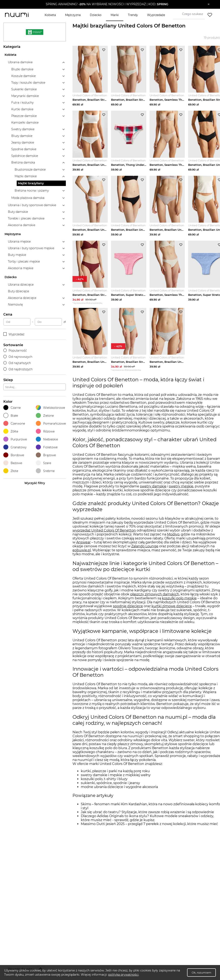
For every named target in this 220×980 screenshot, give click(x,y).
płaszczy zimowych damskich (155, 599)
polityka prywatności (123, 975)
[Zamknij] (209, 4)
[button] (107, 4)
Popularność (15, 351)
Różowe (45, 431)
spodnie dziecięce (128, 610)
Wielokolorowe (50, 408)
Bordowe (14, 455)
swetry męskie (181, 491)
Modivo (173, 539)
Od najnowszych (18, 357)
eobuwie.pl (82, 555)
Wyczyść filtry (35, 483)
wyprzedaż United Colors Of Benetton (104, 535)
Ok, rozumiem (201, 973)
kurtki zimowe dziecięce (172, 610)
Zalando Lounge (145, 551)
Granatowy (15, 447)
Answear (83, 547)
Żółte (11, 431)
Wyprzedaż (14, 334)
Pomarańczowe (51, 423)
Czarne (12, 408)
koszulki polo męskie (179, 603)
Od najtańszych (17, 363)
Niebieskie (47, 439)
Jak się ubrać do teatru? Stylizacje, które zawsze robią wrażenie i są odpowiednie (147, 817)
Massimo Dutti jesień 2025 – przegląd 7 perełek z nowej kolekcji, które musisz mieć (149, 828)
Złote (11, 471)
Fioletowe (47, 447)
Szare (43, 463)
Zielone (45, 416)
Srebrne (45, 471)
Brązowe (46, 455)
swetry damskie (153, 491)
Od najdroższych (18, 369)
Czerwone (14, 423)
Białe (11, 416)
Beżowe (13, 463)
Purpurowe (15, 439)
